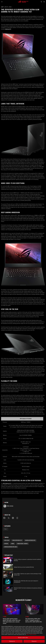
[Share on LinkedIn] (13, 518)
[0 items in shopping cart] (44, 2)
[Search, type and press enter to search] (41, 2)
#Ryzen (6, 544)
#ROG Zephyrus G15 (17, 540)
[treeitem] (12, 617)
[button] (2, 2)
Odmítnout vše (12, 641)
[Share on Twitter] (9, 518)
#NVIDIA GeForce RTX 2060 (11, 547)
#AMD (13, 544)
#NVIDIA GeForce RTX (30, 540)
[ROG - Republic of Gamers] (23, 2)
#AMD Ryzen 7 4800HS (22, 544)
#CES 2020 (7, 540)
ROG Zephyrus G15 (7, 483)
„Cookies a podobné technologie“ (31, 634)
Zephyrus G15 (8, 29)
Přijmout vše (34, 641)
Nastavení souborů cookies (23, 638)
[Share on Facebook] (4, 518)
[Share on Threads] (17, 518)
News (6, 529)
